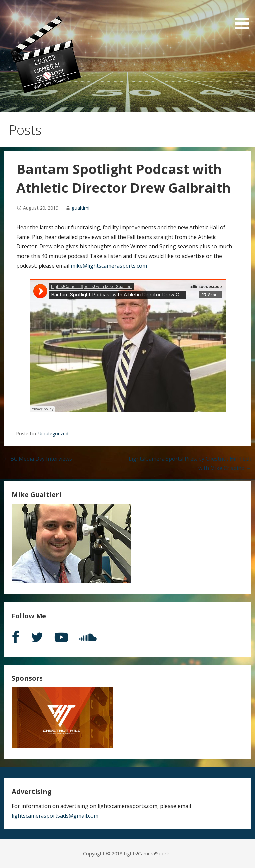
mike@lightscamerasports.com (109, 266)
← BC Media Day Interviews (38, 459)
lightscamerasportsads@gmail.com (55, 816)
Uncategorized (53, 434)
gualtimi (81, 208)
